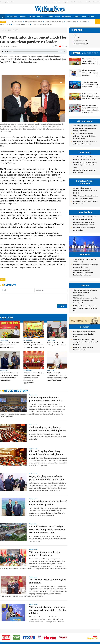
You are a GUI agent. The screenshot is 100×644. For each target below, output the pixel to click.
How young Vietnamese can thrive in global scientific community (85, 143)
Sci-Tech (32, 17)
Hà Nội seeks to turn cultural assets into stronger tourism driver (85, 218)
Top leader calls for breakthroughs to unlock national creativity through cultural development (57, 376)
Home (4, 30)
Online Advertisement (81, 44)
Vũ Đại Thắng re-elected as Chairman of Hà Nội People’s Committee (86, 197)
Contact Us (96, 2)
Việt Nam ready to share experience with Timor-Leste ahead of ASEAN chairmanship (9, 376)
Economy (23, 17)
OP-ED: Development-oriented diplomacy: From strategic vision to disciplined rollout (85, 136)
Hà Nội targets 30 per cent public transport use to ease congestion (84, 223)
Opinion (77, 17)
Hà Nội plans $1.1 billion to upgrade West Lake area (85, 171)
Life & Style (49, 17)
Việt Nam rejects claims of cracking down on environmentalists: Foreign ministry (48, 610)
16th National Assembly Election (42, 24)
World (84, 17)
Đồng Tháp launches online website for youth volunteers (90, 73)
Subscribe (77, 38)
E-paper (77, 30)
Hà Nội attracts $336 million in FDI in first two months (85, 203)
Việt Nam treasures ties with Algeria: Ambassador (57, 344)
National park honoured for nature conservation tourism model (90, 84)
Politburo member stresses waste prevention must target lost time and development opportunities (33, 378)
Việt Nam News (50, 9)
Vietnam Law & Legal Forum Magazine (57, 2)
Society (40, 17)
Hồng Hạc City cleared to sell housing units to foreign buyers (85, 266)
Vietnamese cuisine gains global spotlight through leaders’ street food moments (85, 354)
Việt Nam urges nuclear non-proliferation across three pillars (46, 399)
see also (7, 318)
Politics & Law (12, 17)
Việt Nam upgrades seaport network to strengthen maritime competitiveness (85, 293)
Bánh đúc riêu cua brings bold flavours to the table (83, 361)
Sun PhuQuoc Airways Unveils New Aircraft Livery (85, 260)
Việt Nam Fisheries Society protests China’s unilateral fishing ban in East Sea (85, 308)
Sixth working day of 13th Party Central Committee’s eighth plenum (48, 429)
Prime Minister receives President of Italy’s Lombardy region (48, 503)
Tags (3, 279)
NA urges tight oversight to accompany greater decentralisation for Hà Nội (85, 190)
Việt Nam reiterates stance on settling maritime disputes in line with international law (85, 300)
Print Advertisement (80, 41)
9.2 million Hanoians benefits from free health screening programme (85, 158)
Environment (67, 17)
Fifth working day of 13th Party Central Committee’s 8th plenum (46, 453)
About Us (88, 2)
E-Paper (91, 17)
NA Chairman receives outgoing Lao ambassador (47, 581)
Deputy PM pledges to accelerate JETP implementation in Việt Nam (46, 478)
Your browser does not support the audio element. (34, 52)
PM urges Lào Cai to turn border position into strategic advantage (9, 345)
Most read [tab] (91, 53)
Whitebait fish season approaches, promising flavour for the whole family (84, 347)
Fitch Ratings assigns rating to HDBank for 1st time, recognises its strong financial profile (91, 109)
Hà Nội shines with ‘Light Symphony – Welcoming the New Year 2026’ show (85, 165)
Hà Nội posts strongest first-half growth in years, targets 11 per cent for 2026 (34, 345)
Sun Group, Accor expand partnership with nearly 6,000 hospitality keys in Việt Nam (83, 272)
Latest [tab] (76, 53)
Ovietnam (80, 2)
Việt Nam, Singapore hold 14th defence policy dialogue (44, 554)
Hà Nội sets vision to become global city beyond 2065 (85, 229)
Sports (58, 17)
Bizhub (73, 2)
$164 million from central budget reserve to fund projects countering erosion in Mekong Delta (47, 529)
